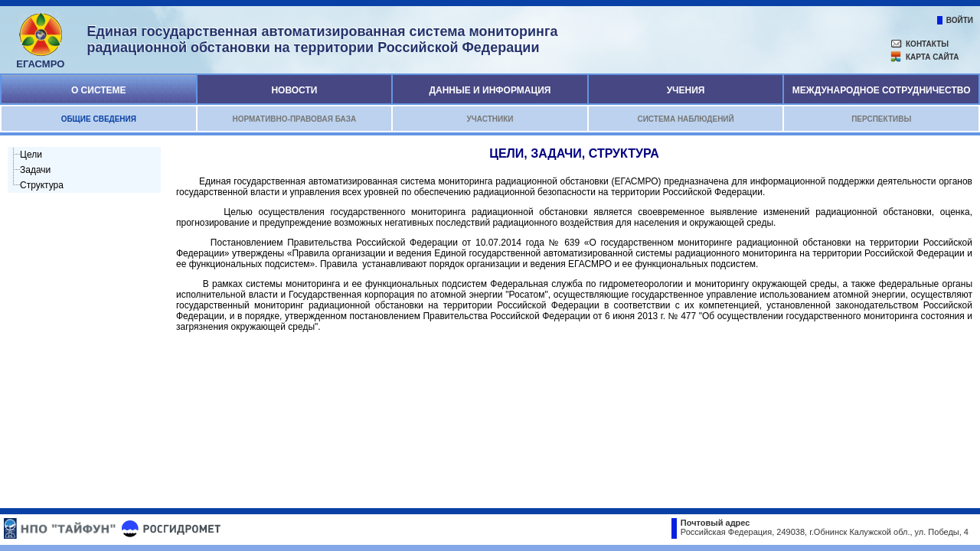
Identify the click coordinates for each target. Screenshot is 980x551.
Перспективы (881, 119)
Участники (490, 119)
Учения (686, 90)
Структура (42, 185)
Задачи (35, 170)
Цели (31, 155)
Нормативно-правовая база (294, 119)
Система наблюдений (685, 119)
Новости (294, 90)
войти (960, 20)
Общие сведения (99, 119)
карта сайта (932, 57)
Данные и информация (490, 90)
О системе (99, 90)
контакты (927, 44)
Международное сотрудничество (882, 90)
